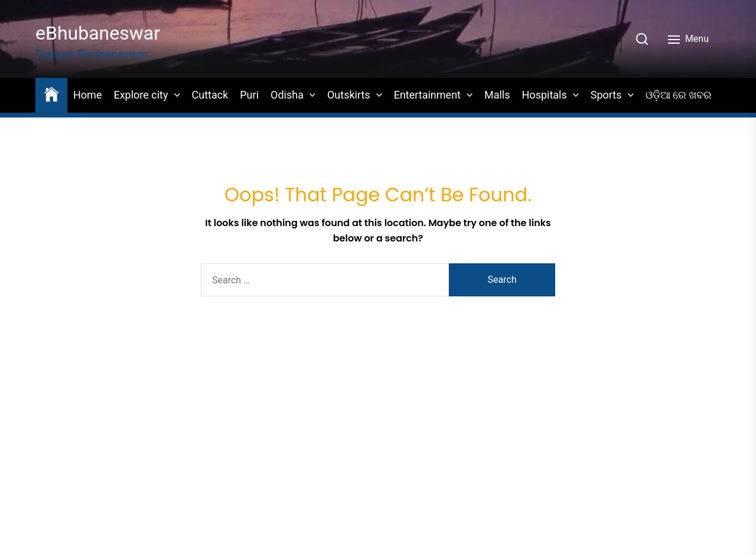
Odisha (287, 95)
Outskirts (349, 95)
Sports (606, 95)
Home (87, 95)
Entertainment (427, 95)
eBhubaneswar (98, 33)
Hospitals (545, 95)
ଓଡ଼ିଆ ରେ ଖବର (679, 95)
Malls (497, 95)
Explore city (141, 95)
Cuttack (210, 95)
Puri (249, 95)
